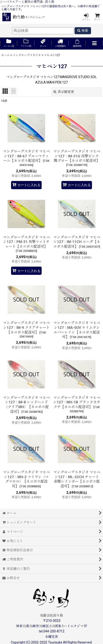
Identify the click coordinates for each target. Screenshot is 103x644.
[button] (94, 44)
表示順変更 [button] (64, 92)
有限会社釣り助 (51, 615)
